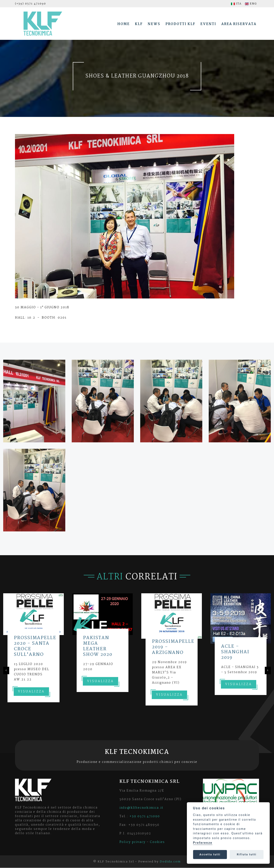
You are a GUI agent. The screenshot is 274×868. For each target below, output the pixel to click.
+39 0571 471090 (145, 816)
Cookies (157, 842)
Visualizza (31, 692)
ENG (251, 4)
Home (124, 24)
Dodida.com (170, 862)
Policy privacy (133, 842)
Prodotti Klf (180, 24)
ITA (236, 4)
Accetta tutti (210, 854)
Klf (139, 24)
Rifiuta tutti (247, 854)
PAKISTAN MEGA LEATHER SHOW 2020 (98, 646)
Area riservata (239, 24)
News (154, 24)
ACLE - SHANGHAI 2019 (235, 652)
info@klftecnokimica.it (141, 808)
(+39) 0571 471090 (31, 4)
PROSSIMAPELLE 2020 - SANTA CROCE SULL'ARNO (35, 646)
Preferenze (203, 843)
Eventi (208, 24)
